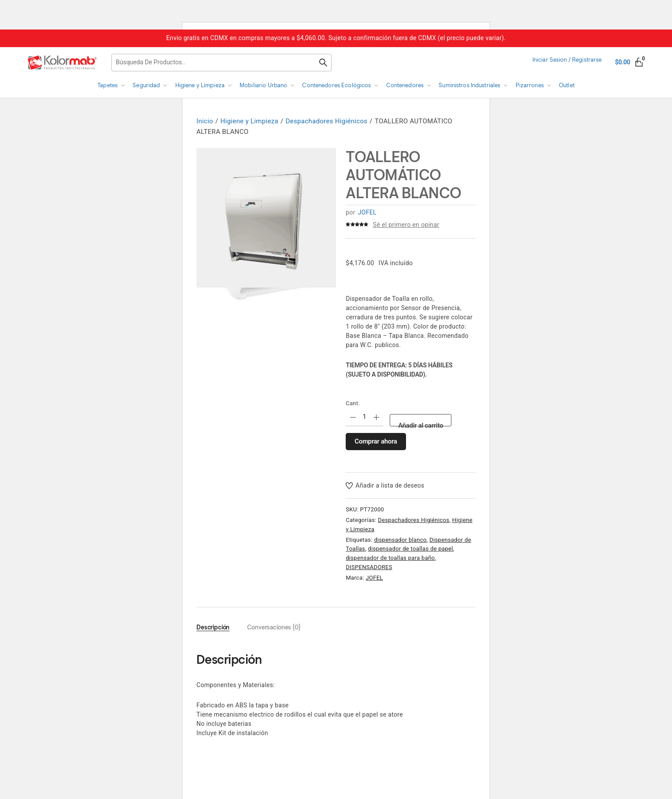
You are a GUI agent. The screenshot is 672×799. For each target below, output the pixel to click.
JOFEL (367, 212)
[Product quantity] (364, 417)
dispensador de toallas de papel (411, 549)
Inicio (205, 121)
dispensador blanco (400, 540)
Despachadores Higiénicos (326, 121)
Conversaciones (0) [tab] (274, 627)
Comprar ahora (376, 441)
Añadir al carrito (421, 424)
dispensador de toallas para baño (390, 558)
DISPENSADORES (369, 567)
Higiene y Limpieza (249, 121)
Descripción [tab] (213, 627)
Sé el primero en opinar (406, 225)
